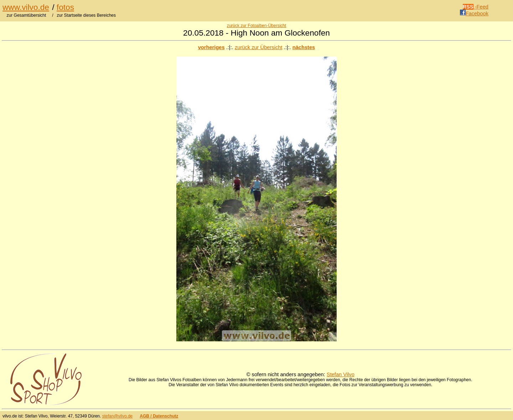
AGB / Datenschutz (159, 416)
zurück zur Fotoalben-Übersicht (257, 26)
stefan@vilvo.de (118, 416)
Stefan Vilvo (341, 374)
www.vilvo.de (26, 7)
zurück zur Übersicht (259, 47)
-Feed (476, 7)
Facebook (474, 14)
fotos (65, 7)
